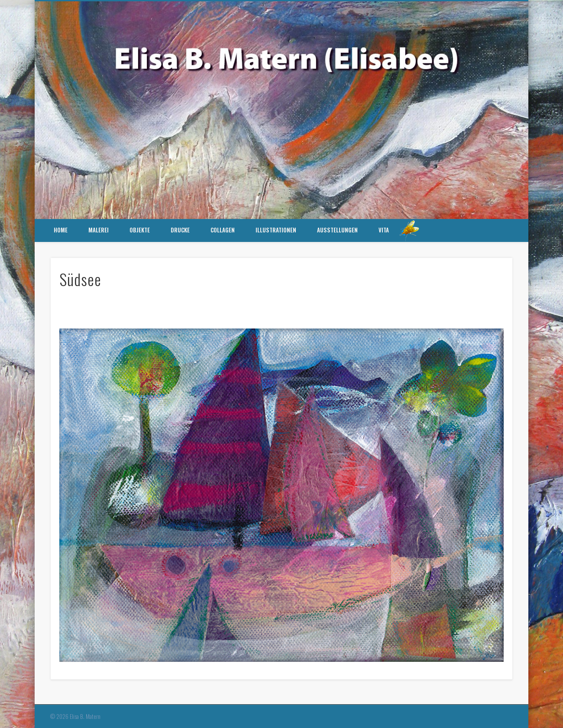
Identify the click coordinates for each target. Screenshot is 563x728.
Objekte (140, 230)
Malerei (99, 230)
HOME (61, 230)
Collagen (223, 230)
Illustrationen (276, 230)
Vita (384, 230)
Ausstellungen (337, 230)
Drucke (180, 230)
